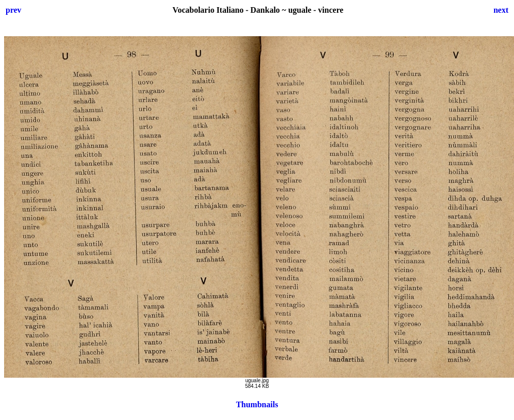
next (501, 10)
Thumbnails (257, 404)
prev (14, 10)
